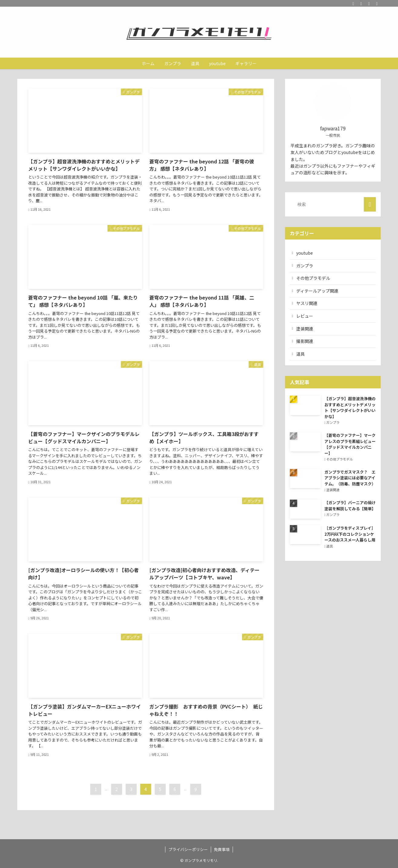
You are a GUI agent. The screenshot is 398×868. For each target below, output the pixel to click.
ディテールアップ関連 (317, 291)
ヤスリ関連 (307, 303)
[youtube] (361, 3)
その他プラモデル (313, 278)
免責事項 (222, 849)
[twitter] (353, 3)
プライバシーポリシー (188, 849)
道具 (300, 354)
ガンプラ (305, 266)
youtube (305, 253)
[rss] (369, 3)
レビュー (305, 316)
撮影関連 (305, 341)
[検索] (377, 3)
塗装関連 (305, 329)
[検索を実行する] (370, 204)
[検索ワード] (333, 204)
